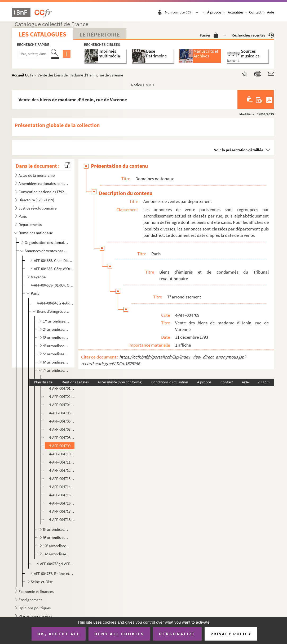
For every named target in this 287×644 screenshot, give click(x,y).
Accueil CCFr (23, 75)
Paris (23, 216)
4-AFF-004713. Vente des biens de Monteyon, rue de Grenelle (62, 479)
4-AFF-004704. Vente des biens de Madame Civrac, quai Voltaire (62, 405)
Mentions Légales (75, 382)
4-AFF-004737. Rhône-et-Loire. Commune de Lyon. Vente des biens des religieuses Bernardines (52, 573)
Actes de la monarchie (37, 175)
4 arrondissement (57, 346)
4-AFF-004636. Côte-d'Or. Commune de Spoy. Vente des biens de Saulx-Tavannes (52, 269)
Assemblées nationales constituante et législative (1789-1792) (43, 183)
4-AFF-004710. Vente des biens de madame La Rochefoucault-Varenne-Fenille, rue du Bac (62, 454)
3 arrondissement (57, 337)
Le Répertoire (100, 34)
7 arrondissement (57, 370)
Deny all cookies (119, 634)
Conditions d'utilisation (170, 382)
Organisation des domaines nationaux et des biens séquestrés (47, 242)
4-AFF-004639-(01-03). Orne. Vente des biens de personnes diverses (52, 285)
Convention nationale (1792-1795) (43, 192)
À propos (214, 12)
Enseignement (30, 600)
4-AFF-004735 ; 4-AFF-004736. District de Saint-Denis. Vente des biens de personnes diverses (56, 564)
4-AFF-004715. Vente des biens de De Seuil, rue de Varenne (62, 495)
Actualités (236, 12)
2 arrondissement (57, 329)
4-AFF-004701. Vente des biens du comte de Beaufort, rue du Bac (62, 388)
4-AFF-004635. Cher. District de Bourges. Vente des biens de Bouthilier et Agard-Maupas (52, 260)
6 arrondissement (57, 362)
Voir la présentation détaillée (239, 150)
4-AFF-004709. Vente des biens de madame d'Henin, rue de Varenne (62, 446)
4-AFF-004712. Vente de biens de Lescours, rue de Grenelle (62, 470)
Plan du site (43, 382)
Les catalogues (42, 34)
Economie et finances (36, 591)
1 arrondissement (57, 321)
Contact (255, 12)
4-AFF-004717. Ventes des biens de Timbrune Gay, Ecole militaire (62, 511)
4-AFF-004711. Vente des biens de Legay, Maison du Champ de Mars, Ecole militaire (62, 462)
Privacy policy (231, 634)
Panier (209, 35)
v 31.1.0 (264, 382)
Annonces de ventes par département (47, 251)
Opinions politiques (35, 608)
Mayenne (38, 277)
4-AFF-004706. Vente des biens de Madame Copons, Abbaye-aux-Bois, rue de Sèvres (62, 421)
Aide (271, 12)
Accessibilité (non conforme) (120, 382)
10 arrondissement (57, 546)
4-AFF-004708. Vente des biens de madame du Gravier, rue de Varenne (62, 437)
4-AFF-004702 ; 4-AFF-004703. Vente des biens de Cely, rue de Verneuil (62, 396)
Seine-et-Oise (42, 582)
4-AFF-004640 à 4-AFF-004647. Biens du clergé (56, 303)
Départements (30, 225)
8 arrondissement (57, 529)
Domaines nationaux (36, 233)
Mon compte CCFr (183, 12)
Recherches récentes (253, 35)
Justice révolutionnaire (37, 208)
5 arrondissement (57, 354)
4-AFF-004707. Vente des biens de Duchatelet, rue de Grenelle (62, 429)
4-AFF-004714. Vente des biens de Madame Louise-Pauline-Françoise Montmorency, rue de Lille (62, 487)
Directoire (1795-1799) (36, 200)
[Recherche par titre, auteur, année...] (32, 54)
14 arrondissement (57, 554)
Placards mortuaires (35, 616)
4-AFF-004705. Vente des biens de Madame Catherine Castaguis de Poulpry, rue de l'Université (62, 413)
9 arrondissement (57, 538)
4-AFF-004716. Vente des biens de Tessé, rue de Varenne (62, 503)
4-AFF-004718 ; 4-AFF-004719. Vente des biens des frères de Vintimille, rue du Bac (62, 520)
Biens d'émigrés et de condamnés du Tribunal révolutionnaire (54, 311)
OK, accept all (59, 634)
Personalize (177, 634)
